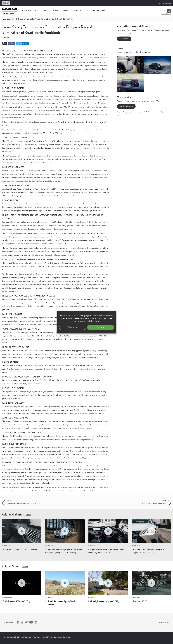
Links (103, 11)
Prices (89, 11)
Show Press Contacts (126, 106)
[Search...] (162, 11)
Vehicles (46, 11)
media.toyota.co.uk (164, 3)
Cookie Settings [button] (72, 327)
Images (57, 11)
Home (4, 19)
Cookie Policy (67, 637)
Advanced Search (166, 14)
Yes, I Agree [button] (100, 327)
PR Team (96, 11)
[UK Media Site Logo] (9, 11)
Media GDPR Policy (47, 637)
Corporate (79, 11)
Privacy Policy (37, 637)
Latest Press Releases (30, 11)
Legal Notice (58, 637)
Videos (67, 11)
